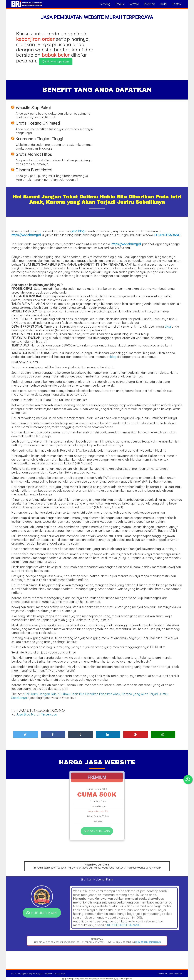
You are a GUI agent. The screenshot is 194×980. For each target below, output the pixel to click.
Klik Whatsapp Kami (55, 62)
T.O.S (56, 974)
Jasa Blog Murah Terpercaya (37, 714)
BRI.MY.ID (18, 974)
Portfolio (134, 4)
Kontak (176, 4)
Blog (63, 974)
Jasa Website (175, 974)
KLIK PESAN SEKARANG (124, 881)
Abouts (27, 974)
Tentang (105, 4)
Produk (119, 4)
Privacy (36, 974)
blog (168, 326)
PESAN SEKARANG (97, 798)
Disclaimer (47, 974)
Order (164, 4)
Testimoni (149, 4)
